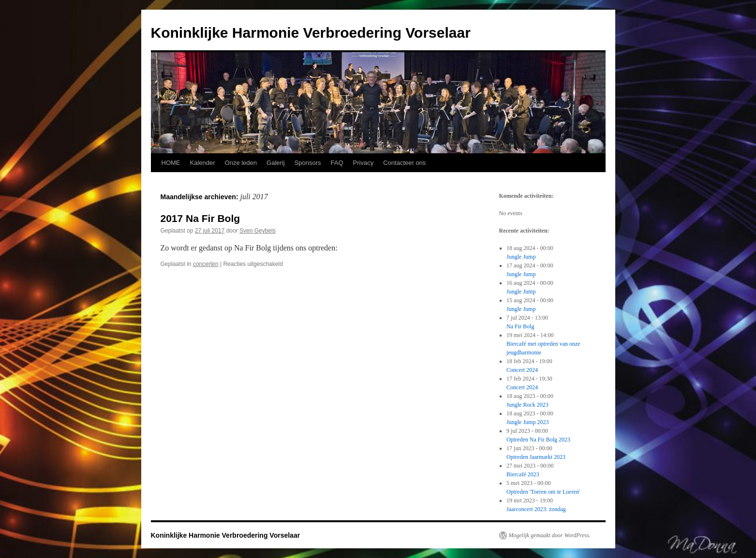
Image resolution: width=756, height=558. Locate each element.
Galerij (276, 163)
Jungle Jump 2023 (527, 422)
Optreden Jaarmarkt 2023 (536, 457)
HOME (171, 163)
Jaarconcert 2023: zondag (536, 509)
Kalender (203, 163)
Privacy (363, 163)
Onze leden (241, 163)
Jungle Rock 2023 (527, 405)
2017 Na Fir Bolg (200, 218)
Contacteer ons (404, 163)
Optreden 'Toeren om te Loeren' (543, 492)
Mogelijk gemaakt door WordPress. (550, 535)
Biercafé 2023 (523, 474)
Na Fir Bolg (520, 326)
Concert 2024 (522, 370)
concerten (206, 264)
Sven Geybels (258, 231)
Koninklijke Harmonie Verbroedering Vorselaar (311, 33)
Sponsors (308, 163)
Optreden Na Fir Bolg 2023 (538, 440)
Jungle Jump (521, 257)
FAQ (337, 163)
